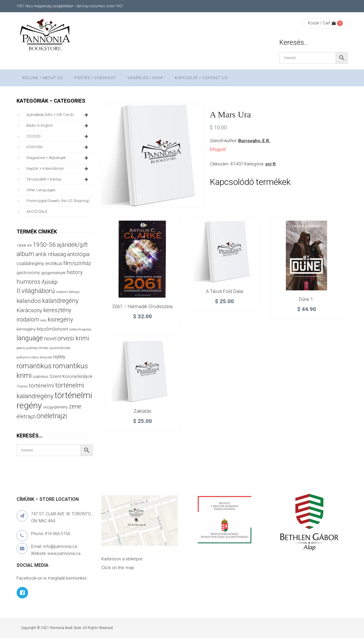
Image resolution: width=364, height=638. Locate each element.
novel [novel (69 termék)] (50, 339)
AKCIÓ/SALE (37, 211)
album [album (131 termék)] (25, 254)
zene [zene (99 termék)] (75, 406)
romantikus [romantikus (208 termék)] (34, 366)
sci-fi (270, 164)
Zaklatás (142, 411)
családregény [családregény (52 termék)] (30, 263)
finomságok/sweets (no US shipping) (58, 201)
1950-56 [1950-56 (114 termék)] (44, 245)
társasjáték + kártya (58, 179)
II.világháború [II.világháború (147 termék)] (36, 291)
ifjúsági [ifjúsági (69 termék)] (50, 282)
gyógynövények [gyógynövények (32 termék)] (53, 273)
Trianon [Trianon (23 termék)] (22, 386)
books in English (58, 126)
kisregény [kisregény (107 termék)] (60, 319)
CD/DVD (58, 136)
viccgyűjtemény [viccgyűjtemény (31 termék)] (55, 407)
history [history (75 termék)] (75, 272)
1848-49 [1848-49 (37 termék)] (24, 245)
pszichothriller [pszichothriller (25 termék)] (60, 348)
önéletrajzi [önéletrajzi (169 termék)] (52, 416)
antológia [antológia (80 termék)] (78, 254)
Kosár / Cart (322, 23)
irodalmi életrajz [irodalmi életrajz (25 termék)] (68, 292)
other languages (41, 190)
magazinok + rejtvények (58, 158)
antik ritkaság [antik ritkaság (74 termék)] (51, 254)
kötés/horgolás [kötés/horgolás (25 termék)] (80, 329)
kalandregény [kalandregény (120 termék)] (60, 301)
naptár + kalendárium (58, 169)
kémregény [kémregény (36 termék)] (26, 329)
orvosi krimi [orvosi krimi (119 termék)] (73, 338)
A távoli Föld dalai (225, 291)
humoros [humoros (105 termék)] (28, 282)
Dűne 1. (307, 299)
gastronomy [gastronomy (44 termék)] (28, 273)
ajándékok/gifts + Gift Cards (58, 115)
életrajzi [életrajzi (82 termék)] (26, 417)
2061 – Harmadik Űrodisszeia (142, 307)
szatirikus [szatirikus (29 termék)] (41, 377)
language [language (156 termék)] (30, 338)
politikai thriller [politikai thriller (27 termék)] (37, 348)
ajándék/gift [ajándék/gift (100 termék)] (72, 245)
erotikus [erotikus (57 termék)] (54, 263)
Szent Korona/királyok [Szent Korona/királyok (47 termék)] (71, 376)
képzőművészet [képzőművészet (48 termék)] (52, 329)
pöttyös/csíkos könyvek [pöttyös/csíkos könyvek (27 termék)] (34, 357)
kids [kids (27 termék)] (43, 320)
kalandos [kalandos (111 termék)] (29, 301)
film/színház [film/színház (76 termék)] (77, 263)
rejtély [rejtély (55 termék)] (59, 357)
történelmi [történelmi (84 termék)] (42, 386)
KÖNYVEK (58, 147)
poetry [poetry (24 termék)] (21, 348)
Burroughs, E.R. (254, 141)
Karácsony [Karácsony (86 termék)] (29, 310)
